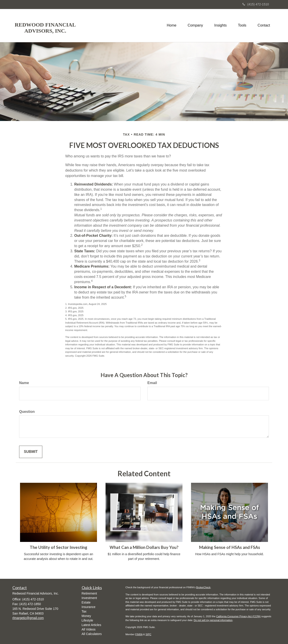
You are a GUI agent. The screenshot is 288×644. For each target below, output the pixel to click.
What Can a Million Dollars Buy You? (144, 547)
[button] (195, 25)
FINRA (139, 634)
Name (24, 383)
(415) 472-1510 (256, 4)
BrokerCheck (203, 587)
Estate (86, 602)
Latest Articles (91, 625)
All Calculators (92, 634)
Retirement (89, 593)
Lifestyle (87, 620)
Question (27, 412)
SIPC (148, 634)
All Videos (89, 629)
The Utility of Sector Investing (58, 547)
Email (152, 383)
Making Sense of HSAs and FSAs (230, 547)
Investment (89, 598)
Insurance (89, 607)
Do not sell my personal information (213, 620)
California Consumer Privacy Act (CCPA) (238, 616)
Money (86, 616)
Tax (84, 611)
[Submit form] (31, 452)
